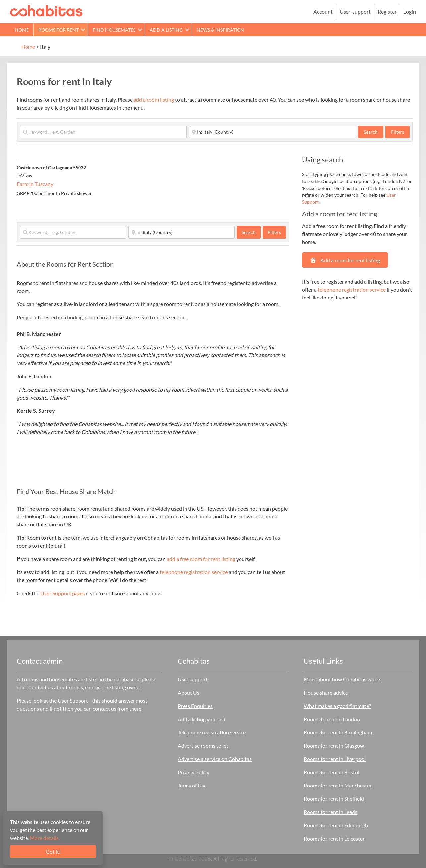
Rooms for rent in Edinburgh (336, 825)
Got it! (53, 852)
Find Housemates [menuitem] (114, 30)
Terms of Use (192, 785)
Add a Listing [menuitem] (166, 30)
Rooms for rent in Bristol (332, 772)
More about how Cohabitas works (343, 679)
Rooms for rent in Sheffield (334, 799)
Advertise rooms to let (203, 746)
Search (373, 132)
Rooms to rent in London (332, 719)
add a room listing (154, 100)
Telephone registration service (212, 732)
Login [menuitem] (410, 11)
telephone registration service (194, 572)
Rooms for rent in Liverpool (335, 759)
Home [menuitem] (22, 30)
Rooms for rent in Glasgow (334, 746)
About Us (188, 693)
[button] (83, 30)
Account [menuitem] (323, 11)
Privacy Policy (193, 772)
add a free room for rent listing (201, 559)
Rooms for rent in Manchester (338, 785)
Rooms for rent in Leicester (334, 838)
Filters (398, 132)
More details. (45, 838)
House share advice (326, 693)
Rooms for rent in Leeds (331, 812)
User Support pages (63, 593)
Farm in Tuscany (35, 184)
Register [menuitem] (387, 11)
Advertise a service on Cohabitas (215, 759)
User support (193, 679)
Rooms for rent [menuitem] (58, 30)
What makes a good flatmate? (337, 706)
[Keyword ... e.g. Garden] (103, 132)
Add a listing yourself (201, 719)
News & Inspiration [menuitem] (220, 30)
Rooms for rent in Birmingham (338, 732)
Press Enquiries (195, 706)
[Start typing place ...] (272, 132)
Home (28, 47)
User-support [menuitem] (355, 11)
